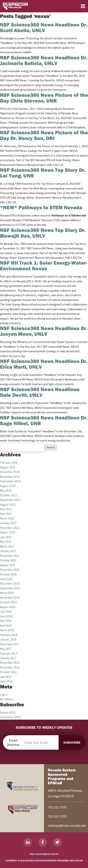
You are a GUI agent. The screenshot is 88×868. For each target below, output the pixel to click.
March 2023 (7, 518)
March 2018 (7, 630)
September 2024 (10, 481)
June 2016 (6, 681)
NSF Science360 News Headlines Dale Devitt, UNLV (40, 392)
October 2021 (8, 560)
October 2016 (8, 672)
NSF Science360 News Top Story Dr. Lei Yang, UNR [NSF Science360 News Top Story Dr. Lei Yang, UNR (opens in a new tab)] (43, 173)
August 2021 (8, 565)
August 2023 (8, 505)
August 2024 (8, 486)
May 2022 (6, 542)
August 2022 (8, 532)
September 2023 (10, 500)
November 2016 (10, 667)
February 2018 (9, 635)
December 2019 (10, 584)
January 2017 (8, 658)
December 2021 (10, 556)
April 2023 (6, 514)
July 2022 (6, 537)
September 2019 (10, 588)
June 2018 (6, 616)
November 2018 (10, 598)
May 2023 (6, 509)
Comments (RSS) (10, 717)
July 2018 (6, 611)
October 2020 (8, 574)
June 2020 (6, 579)
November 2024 (10, 477)
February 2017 (9, 654)
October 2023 (8, 495)
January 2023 (8, 523)
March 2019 (7, 593)
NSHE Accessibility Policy (44, 854)
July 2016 (6, 677)
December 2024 (10, 472)
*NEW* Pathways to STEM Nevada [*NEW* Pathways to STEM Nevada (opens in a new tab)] (41, 207)
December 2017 (10, 644)
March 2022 (7, 546)
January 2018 (8, 639)
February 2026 (9, 463)
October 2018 (8, 602)
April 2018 (6, 626)
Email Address (13, 742)
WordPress (7, 699)
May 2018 (6, 621)
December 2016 (10, 663)
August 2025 (8, 467)
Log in (4, 695)
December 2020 (10, 570)
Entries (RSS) (8, 712)
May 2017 (6, 649)
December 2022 (10, 528)
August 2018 (8, 607)
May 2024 (6, 490)
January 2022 (8, 551)
